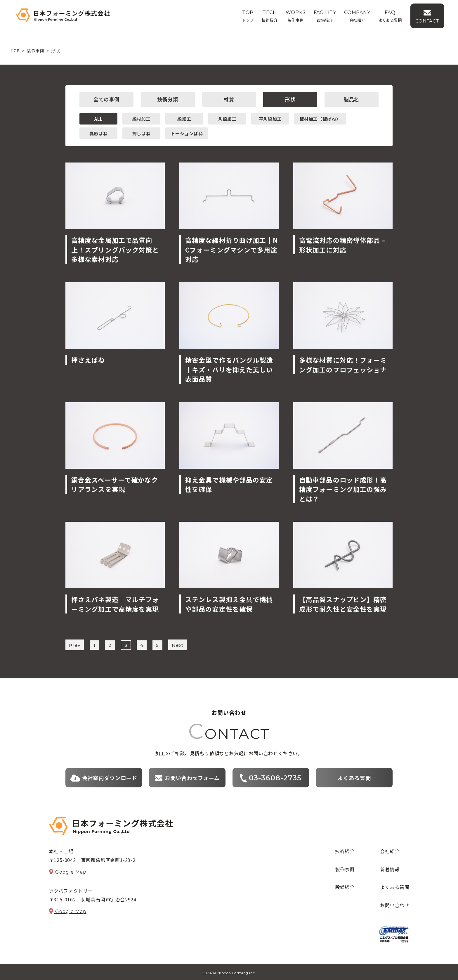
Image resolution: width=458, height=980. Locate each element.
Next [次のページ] (178, 644)
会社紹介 (390, 850)
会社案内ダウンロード (104, 776)
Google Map (68, 871)
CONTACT (436, 22)
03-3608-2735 (271, 777)
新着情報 (390, 868)
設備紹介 (345, 886)
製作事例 (345, 868)
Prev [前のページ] (75, 644)
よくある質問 (354, 776)
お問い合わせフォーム (187, 776)
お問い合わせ (395, 904)
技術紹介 (345, 850)
